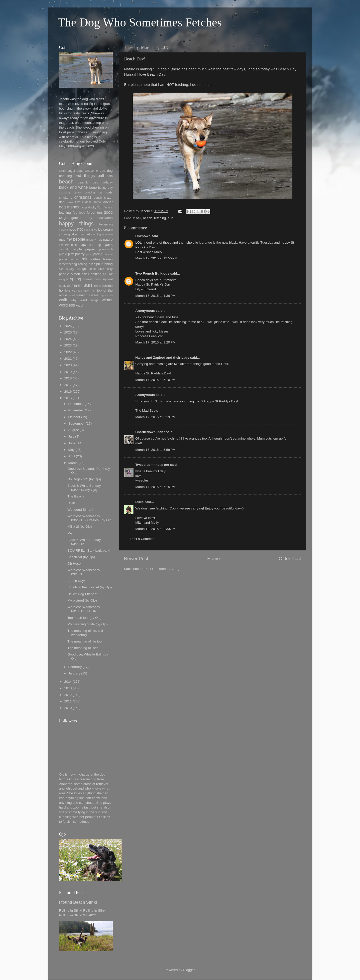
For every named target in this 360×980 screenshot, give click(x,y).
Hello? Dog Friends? (83, 594)
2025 (68, 332)
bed (96, 182)
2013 (68, 688)
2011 (68, 701)
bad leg (65, 176)
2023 (68, 345)
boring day (105, 188)
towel (72, 295)
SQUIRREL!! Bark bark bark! (89, 551)
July (71, 436)
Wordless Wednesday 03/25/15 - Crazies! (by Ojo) (90, 518)
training (82, 295)
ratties (96, 259)
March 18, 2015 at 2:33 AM (155, 529)
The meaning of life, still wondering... (85, 633)
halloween (105, 218)
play (71, 254)
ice (95, 230)
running (107, 264)
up (107, 295)
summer (74, 285)
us (111, 295)
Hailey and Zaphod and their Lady (162, 358)
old (91, 245)
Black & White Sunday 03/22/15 (84, 542)
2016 (68, 392)
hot (80, 229)
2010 (68, 708)
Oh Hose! (74, 564)
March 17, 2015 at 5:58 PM (156, 450)
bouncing (65, 192)
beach (148, 218)
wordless (67, 305)
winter (107, 300)
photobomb (106, 249)
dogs (84, 207)
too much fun (87, 291)
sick (101, 269)
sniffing (96, 274)
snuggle (64, 279)
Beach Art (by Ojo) (81, 557)
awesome (91, 171)
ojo (84, 244)
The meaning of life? (83, 648)
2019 (68, 372)
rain (85, 259)
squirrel (108, 279)
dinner (108, 202)
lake (74, 234)
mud (62, 240)
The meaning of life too (84, 641)
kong (67, 234)
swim (98, 286)
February (75, 667)
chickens (66, 198)
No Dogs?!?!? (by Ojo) (84, 479)
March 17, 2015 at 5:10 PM (156, 380)
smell (85, 274)
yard (79, 305)
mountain (107, 234)
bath (110, 176)
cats (110, 192)
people (77, 249)
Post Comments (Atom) (162, 569)
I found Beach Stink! (78, 902)
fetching (160, 218)
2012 (68, 695)
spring (76, 279)
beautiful (84, 182)
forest (91, 213)
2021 (68, 359)
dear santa (93, 202)
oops (99, 245)
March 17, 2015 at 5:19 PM (156, 417)
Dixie (71, 503)
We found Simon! (80, 510)
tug (102, 295)
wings (94, 300)
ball (139, 218)
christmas (83, 197)
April (72, 456)
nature (108, 240)
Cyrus (79, 202)
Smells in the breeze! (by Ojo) (90, 587)
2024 (68, 339)
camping (90, 192)
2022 (68, 352)
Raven (108, 259)
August (74, 430)
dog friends (69, 207)
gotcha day (82, 218)
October (74, 417)
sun (170, 218)
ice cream (105, 230)
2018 (68, 378)
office (75, 245)
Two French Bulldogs (152, 273)
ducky (92, 207)
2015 (68, 398)
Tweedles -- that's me (152, 465)
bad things (85, 175)
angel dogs (75, 171)
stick (62, 286)
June (72, 443)
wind (83, 300)
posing (98, 254)
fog (75, 213)
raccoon (75, 259)
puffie (63, 259)
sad (61, 269)
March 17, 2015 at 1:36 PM (156, 296)
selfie (92, 269)
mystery (91, 240)
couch (98, 198)
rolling (83, 264)
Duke (140, 502)
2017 (68, 385)
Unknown (143, 236)
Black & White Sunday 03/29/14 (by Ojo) (84, 488)
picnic (63, 254)
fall (100, 207)
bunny (77, 192)
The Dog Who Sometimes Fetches (140, 22)
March (73, 463)
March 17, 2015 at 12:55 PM (156, 258)
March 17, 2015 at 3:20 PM (156, 342)
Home (214, 559)
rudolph (94, 264)
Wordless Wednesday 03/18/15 (84, 572)
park (109, 244)
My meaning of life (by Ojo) (87, 624)
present (108, 254)
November (76, 410)
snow (108, 274)
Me (70, 533)
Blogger (189, 970)
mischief (84, 234)
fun (99, 213)
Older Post (290, 559)
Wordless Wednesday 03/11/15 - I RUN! (84, 609)
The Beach (75, 496)
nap (99, 240)
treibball (94, 295)
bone (93, 188)
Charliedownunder (150, 432)
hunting (88, 230)
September (77, 423)
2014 (68, 682)
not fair (64, 245)
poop (89, 254)
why (74, 300)
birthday (107, 182)
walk (63, 300)
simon (76, 274)
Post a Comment (143, 539)
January (74, 673)
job (61, 234)
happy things (76, 224)
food (82, 213)
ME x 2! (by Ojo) (80, 527)
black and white (73, 187)
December (76, 404)
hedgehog (106, 224)
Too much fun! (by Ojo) (84, 618)
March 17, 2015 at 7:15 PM (156, 487)
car (101, 192)
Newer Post (136, 559)
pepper (91, 249)
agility (63, 171)
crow (70, 202)
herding (64, 230)
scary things (76, 269)
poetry (80, 254)
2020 (68, 365)
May (72, 450)
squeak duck (92, 279)
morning (96, 234)
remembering (68, 264)
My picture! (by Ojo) (82, 600)
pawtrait (64, 249)
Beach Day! (76, 581)
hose (72, 230)
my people (76, 239)
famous (108, 207)
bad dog (106, 171)
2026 (68, 326)
